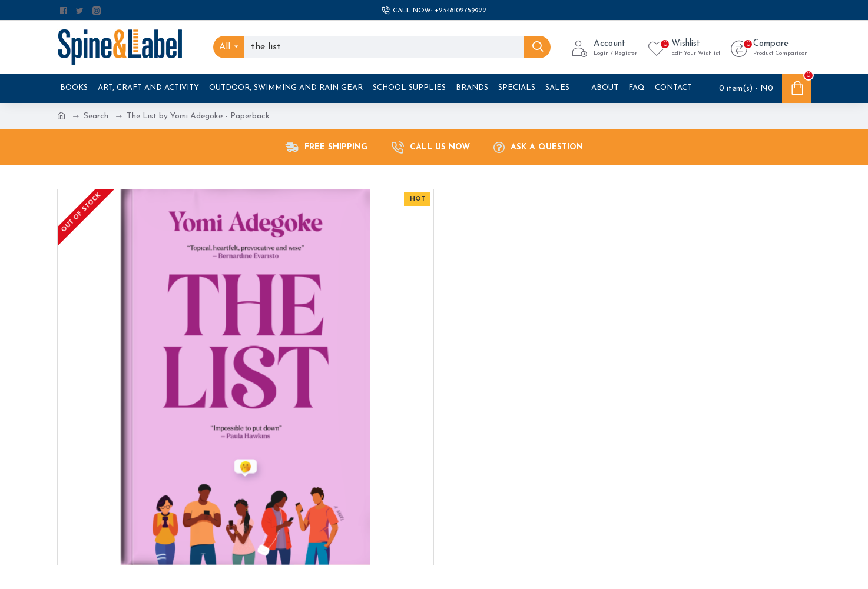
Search (96, 116)
